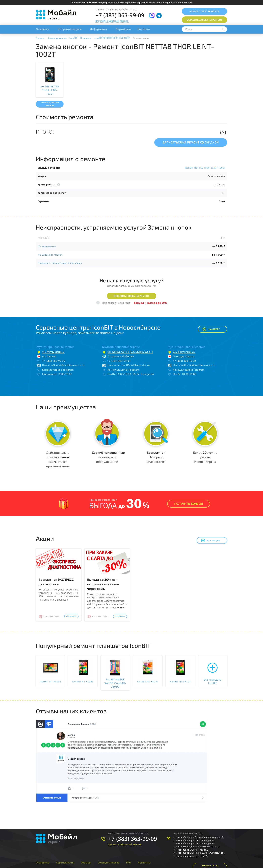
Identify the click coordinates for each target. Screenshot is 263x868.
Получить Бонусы (189, 504)
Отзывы (86, 862)
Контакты (144, 29)
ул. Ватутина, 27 (184, 352)
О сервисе (43, 29)
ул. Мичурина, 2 (53, 352)
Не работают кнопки (50, 255)
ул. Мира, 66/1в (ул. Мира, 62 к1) (130, 352)
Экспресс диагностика (156, 457)
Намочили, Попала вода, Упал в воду (60, 263)
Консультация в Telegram (58, 370)
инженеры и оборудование (108, 457)
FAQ (129, 862)
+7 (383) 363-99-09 (120, 15)
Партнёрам (123, 29)
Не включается (47, 246)
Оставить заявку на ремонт (132, 296)
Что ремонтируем (70, 29)
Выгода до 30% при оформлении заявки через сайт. (103, 584)
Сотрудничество (109, 862)
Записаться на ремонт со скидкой (191, 142)
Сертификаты (65, 862)
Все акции (211, 540)
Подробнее (71, 616)
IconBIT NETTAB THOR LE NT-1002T (205, 168)
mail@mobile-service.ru (70, 365)
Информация (99, 29)
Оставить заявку (204, 20)
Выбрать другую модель (50, 104)
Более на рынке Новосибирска (205, 457)
